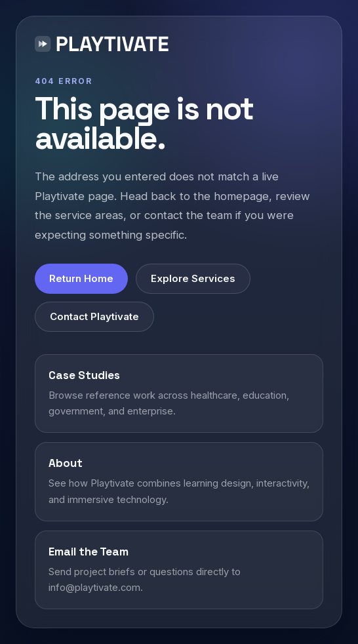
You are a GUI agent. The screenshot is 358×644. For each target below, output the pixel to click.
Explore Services (193, 278)
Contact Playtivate (94, 316)
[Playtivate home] (105, 46)
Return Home (81, 278)
